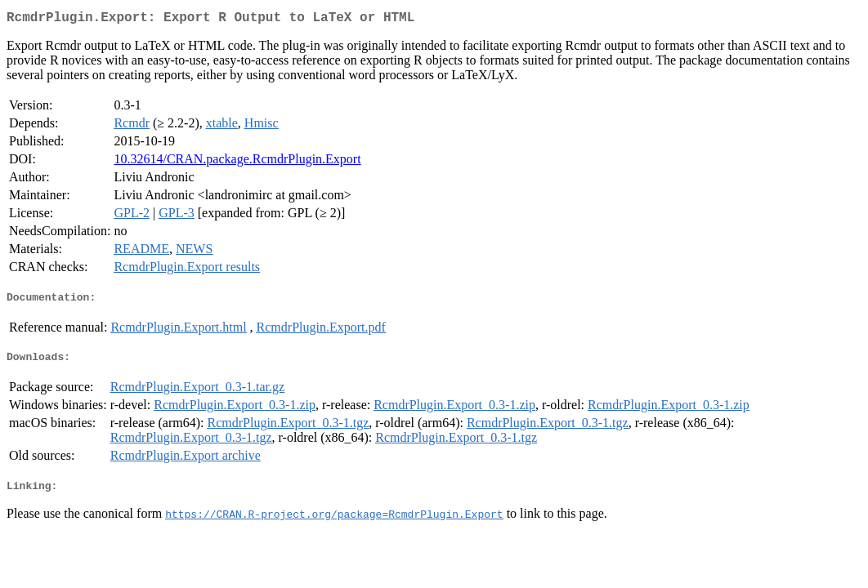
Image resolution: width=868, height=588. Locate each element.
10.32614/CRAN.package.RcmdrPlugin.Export (237, 162)
